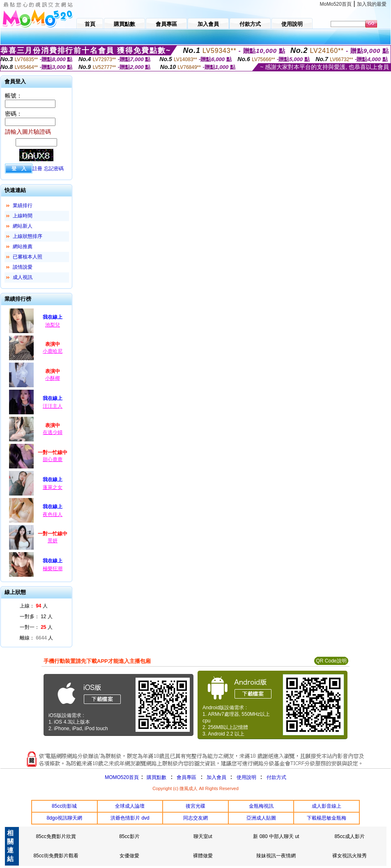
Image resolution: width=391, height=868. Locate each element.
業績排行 (23, 206)
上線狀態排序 (28, 236)
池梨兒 (53, 325)
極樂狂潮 (53, 569)
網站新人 (23, 226)
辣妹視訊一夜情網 (276, 856)
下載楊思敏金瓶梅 (327, 818)
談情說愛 (23, 267)
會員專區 (186, 777)
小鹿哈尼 (53, 351)
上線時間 (23, 216)
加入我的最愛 (372, 4)
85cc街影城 (64, 806)
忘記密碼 (54, 169)
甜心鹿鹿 (53, 459)
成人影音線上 (327, 806)
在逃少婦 (53, 432)
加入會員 (216, 777)
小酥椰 (53, 378)
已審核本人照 (28, 257)
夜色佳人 (53, 514)
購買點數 (156, 777)
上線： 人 (34, 606)
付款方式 (276, 777)
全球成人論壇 (130, 806)
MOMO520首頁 (122, 777)
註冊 (37, 169)
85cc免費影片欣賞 (56, 836)
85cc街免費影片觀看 (56, 856)
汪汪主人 (53, 406)
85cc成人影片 (349, 836)
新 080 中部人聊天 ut (276, 836)
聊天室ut (203, 836)
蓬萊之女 (53, 487)
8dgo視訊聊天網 (64, 818)
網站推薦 (23, 247)
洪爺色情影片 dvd (130, 818)
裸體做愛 (203, 856)
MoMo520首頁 (336, 4)
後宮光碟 (195, 806)
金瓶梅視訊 (261, 806)
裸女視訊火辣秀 (350, 856)
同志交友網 (195, 818)
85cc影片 (129, 836)
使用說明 (246, 777)
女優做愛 (129, 856)
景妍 (53, 541)
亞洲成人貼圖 (261, 818)
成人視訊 (23, 277)
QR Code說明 (331, 661)
